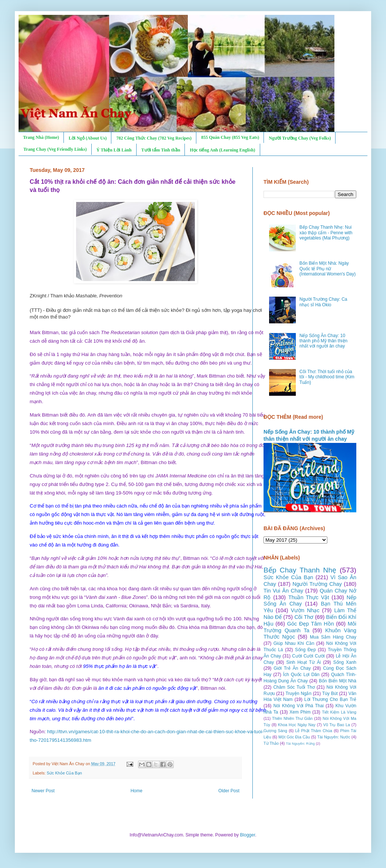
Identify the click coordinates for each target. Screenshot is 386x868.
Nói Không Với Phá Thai (299, 706)
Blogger (248, 835)
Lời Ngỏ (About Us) (88, 138)
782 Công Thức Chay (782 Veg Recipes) (154, 138)
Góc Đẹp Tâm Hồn (311, 624)
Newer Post (43, 791)
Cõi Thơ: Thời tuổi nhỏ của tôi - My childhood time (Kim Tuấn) (327, 377)
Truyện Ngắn (298, 694)
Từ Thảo (271, 743)
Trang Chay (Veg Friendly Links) (55, 149)
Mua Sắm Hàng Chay (333, 637)
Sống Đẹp (305, 650)
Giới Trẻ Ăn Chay (292, 668)
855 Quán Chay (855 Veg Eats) (230, 137)
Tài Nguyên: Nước (334, 737)
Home (137, 791)
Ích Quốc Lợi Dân (301, 675)
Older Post (229, 791)
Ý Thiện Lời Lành (114, 150)
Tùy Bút (330, 694)
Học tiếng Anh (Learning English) (222, 150)
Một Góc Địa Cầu (294, 737)
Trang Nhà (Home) (41, 137)
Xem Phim (300, 712)
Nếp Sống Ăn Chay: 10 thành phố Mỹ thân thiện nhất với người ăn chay (323, 341)
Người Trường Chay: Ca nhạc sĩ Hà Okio (323, 302)
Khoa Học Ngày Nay (297, 725)
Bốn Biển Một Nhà (338, 681)
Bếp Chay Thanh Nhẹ (300, 570)
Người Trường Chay (317, 584)
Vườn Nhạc (305, 610)
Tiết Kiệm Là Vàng (339, 712)
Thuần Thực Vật (309, 597)
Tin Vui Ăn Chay (283, 591)
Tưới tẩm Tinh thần (161, 150)
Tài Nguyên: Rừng (300, 743)
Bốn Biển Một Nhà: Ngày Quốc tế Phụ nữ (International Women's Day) (328, 269)
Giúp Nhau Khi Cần (294, 643)
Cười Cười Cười (308, 656)
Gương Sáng (275, 731)
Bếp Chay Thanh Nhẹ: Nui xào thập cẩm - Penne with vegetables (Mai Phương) (326, 233)
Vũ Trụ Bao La (337, 725)
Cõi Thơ (304, 617)
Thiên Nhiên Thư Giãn (292, 718)
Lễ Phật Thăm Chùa (314, 731)
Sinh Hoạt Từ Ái (303, 662)
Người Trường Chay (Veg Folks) (300, 138)
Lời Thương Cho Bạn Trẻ (330, 699)
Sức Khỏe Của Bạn (64, 773)
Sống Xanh (345, 662)
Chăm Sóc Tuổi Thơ (294, 687)
